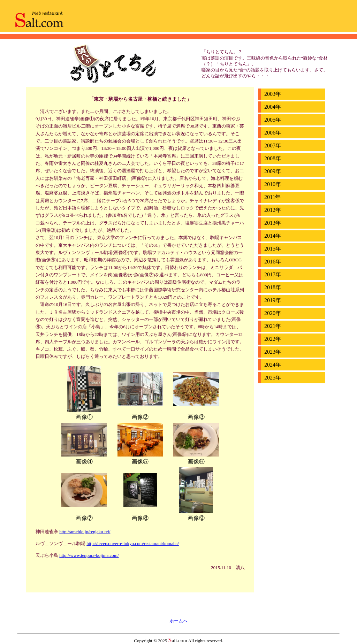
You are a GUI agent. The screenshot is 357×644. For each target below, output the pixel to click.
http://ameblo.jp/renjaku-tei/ (85, 532)
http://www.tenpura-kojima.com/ (89, 555)
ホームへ (178, 621)
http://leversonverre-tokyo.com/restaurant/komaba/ (133, 543)
